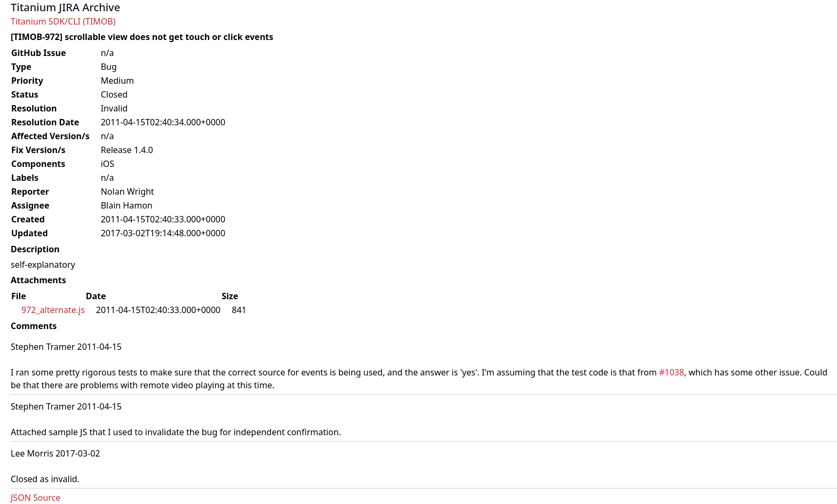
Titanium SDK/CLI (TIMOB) (63, 21)
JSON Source (35, 498)
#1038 (672, 372)
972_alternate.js (53, 310)
